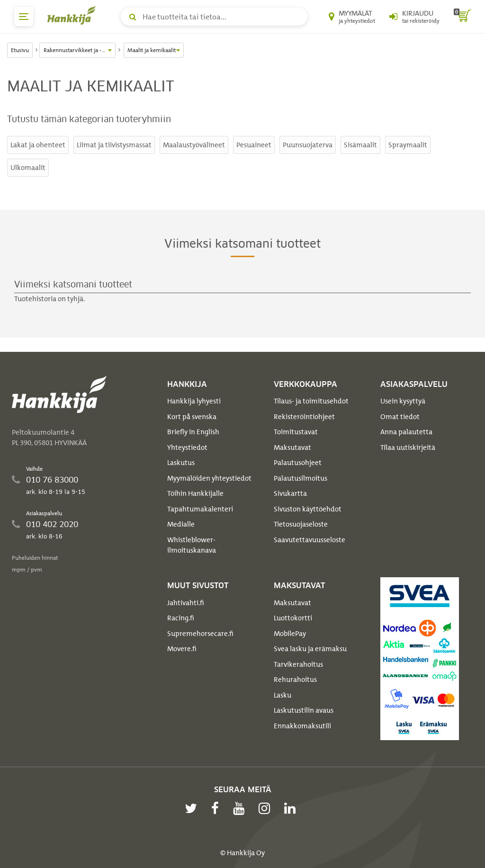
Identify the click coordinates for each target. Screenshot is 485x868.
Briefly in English (193, 432)
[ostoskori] (462, 17)
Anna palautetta (406, 432)
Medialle (181, 524)
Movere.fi (182, 649)
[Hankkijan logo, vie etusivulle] (73, 15)
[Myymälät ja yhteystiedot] (352, 17)
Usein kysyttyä (403, 401)
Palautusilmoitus (301, 478)
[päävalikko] (24, 17)
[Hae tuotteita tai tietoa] (214, 17)
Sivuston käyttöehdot (308, 509)
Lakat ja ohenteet (38, 145)
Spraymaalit (408, 145)
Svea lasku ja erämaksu (310, 649)
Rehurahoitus (295, 680)
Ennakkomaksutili (302, 726)
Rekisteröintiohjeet (304, 417)
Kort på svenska (192, 417)
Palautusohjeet (298, 463)
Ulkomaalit (28, 168)
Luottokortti (293, 618)
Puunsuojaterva (308, 145)
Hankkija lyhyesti (194, 401)
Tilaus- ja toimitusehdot (311, 401)
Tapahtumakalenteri (200, 509)
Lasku (283, 695)
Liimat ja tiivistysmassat (114, 145)
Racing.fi (181, 618)
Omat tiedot (400, 417)
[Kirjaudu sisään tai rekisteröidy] (414, 17)
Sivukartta (290, 493)
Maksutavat (292, 447)
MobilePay (290, 634)
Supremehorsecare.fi (200, 634)
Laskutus (181, 463)
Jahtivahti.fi (186, 603)
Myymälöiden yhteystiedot (209, 478)
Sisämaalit (360, 145)
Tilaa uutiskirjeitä (408, 447)
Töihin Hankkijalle (195, 493)
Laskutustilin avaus (304, 710)
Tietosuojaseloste (301, 524)
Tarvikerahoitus (298, 664)
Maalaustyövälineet (194, 145)
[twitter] (193, 808)
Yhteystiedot (187, 447)
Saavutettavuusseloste (310, 540)
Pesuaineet (254, 145)
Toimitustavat (296, 432)
